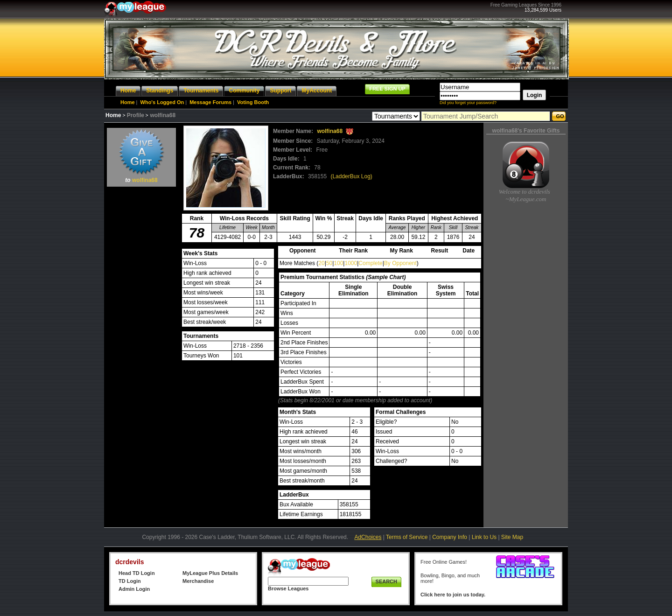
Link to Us (484, 537)
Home (128, 102)
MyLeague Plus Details (210, 573)
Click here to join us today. (453, 595)
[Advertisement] (141, 329)
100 (338, 263)
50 (329, 263)
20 (321, 263)
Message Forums (210, 102)
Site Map (512, 537)
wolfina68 (145, 180)
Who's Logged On (162, 102)
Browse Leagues (288, 588)
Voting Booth (253, 102)
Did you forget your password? (468, 103)
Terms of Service (407, 537)
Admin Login (134, 589)
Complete (370, 263)
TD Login (130, 581)
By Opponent (400, 263)
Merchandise (198, 581)
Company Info (450, 537)
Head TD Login (137, 573)
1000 (351, 263)
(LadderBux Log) (351, 176)
